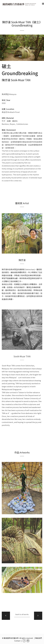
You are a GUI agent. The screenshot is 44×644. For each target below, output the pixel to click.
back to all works (22, 614)
